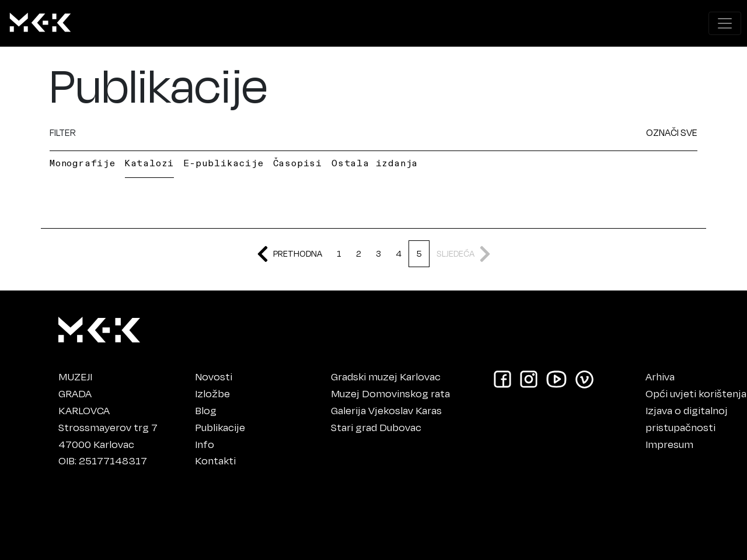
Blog (206, 410)
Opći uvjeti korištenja (696, 393)
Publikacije (220, 427)
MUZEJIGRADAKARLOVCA (84, 393)
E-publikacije (223, 163)
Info (205, 444)
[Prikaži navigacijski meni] (725, 23)
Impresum (669, 444)
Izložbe (212, 393)
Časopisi (298, 163)
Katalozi (149, 163)
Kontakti (215, 460)
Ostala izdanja (375, 163)
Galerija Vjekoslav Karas (386, 410)
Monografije (83, 163)
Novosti (214, 376)
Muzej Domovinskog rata (390, 393)
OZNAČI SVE (672, 132)
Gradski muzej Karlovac (386, 376)
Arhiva (660, 376)
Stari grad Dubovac (376, 427)
